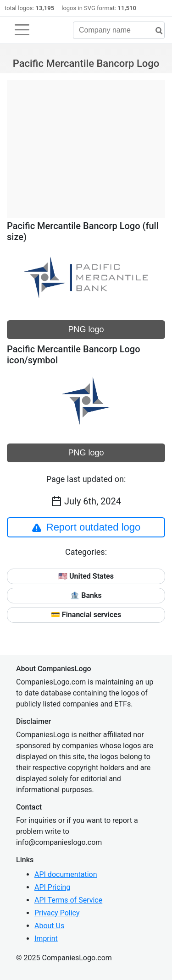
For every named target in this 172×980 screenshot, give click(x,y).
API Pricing (52, 887)
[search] (155, 31)
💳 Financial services (86, 615)
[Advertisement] (86, 144)
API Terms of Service (68, 900)
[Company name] (119, 30)
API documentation (66, 874)
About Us (49, 926)
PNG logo (86, 329)
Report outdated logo (86, 527)
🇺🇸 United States (86, 576)
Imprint (46, 939)
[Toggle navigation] (22, 30)
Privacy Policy (57, 913)
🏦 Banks (86, 595)
